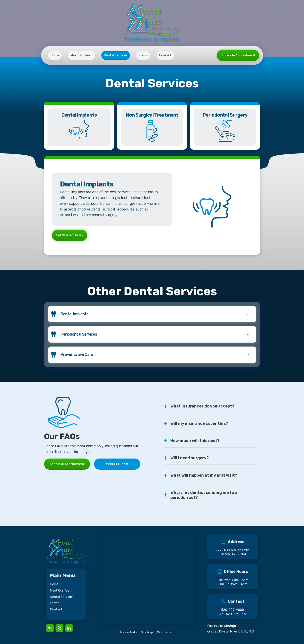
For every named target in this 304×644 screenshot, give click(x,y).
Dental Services (62, 597)
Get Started (165, 632)
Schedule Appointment (238, 55)
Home (54, 584)
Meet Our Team (117, 464)
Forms (55, 603)
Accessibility (128, 632)
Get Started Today (70, 235)
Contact (56, 610)
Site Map (147, 632)
